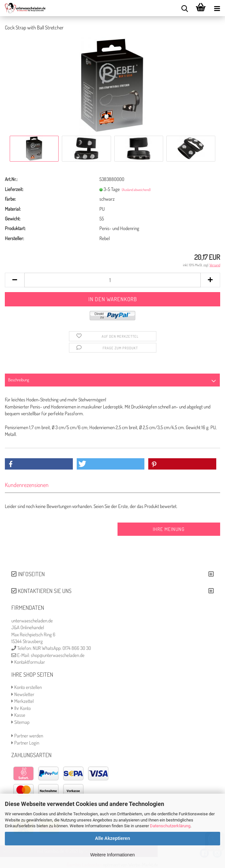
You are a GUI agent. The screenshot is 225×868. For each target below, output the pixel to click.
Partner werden (27, 736)
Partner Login (25, 743)
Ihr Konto (21, 708)
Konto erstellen (27, 687)
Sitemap (20, 722)
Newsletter (23, 694)
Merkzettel (22, 701)
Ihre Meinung (169, 529)
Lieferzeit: (14, 189)
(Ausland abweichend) (136, 190)
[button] (39, 464)
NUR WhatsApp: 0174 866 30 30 (62, 648)
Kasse (18, 715)
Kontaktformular (28, 662)
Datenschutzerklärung (170, 826)
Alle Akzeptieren (112, 838)
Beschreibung (19, 380)
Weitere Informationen (112, 855)
